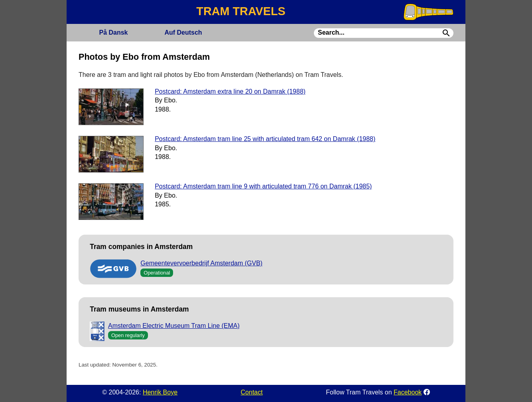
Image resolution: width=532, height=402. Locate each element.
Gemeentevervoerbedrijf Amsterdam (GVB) (201, 263)
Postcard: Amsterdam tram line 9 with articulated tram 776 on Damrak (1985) (263, 186)
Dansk (113, 32)
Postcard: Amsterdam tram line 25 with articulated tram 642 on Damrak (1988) (265, 139)
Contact (252, 392)
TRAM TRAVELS (241, 11)
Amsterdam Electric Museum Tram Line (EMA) (174, 326)
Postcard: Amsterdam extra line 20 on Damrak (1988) (230, 91)
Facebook (408, 392)
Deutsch (183, 32)
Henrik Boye (160, 392)
